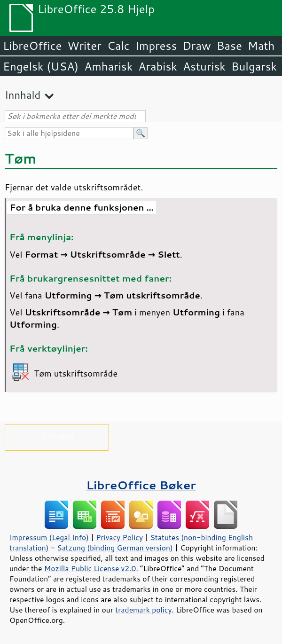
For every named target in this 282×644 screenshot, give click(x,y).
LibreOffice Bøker (141, 485)
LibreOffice (32, 46)
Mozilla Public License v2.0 (90, 568)
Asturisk (204, 66)
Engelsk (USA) (41, 66)
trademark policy (143, 610)
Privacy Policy (119, 537)
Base (229, 46)
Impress (156, 46)
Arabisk (158, 66)
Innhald (23, 95)
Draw (196, 46)
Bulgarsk (254, 66)
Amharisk (108, 66)
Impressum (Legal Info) (49, 537)
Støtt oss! (57, 436)
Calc (118, 46)
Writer (84, 46)
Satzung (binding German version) (115, 548)
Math (261, 46)
